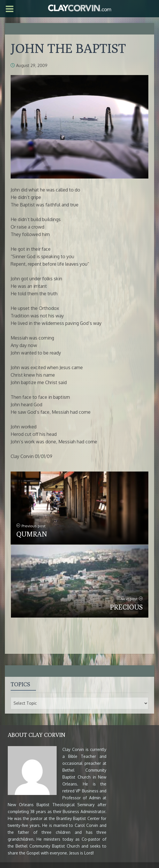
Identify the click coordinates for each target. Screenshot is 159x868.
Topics (20, 684)
